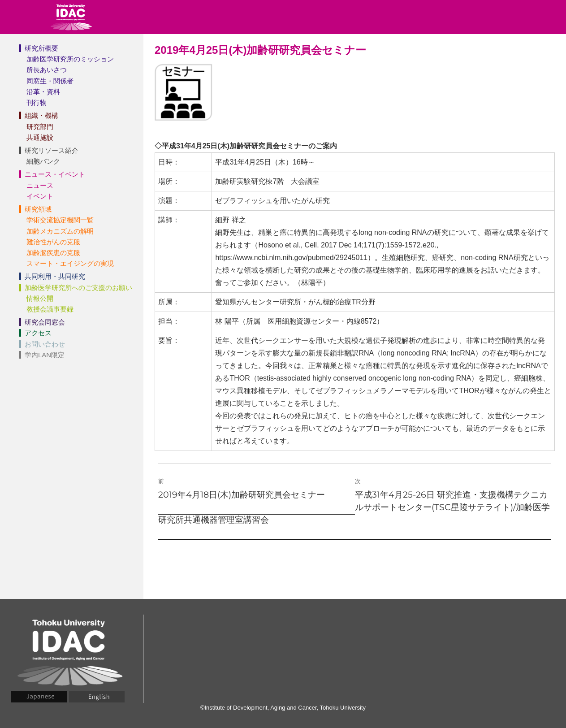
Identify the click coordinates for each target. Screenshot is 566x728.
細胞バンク (43, 161)
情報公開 (40, 298)
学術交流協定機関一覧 (60, 220)
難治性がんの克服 (53, 242)
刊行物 (37, 102)
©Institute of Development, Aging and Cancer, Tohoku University (283, 708)
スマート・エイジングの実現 (70, 263)
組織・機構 (41, 115)
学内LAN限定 (45, 355)
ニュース (40, 185)
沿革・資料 (43, 92)
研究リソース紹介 (52, 150)
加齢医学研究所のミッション (70, 59)
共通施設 (40, 137)
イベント (40, 196)
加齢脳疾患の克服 (53, 253)
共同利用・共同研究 (55, 276)
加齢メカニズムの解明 (60, 231)
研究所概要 (41, 48)
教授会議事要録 (50, 309)
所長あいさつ (47, 70)
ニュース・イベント (55, 174)
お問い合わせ (45, 344)
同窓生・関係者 (50, 81)
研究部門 (40, 127)
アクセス (38, 333)
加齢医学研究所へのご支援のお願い (78, 288)
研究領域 (38, 209)
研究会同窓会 (45, 322)
